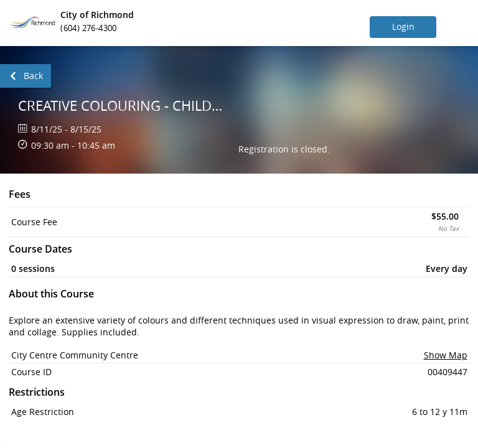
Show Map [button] (446, 355)
